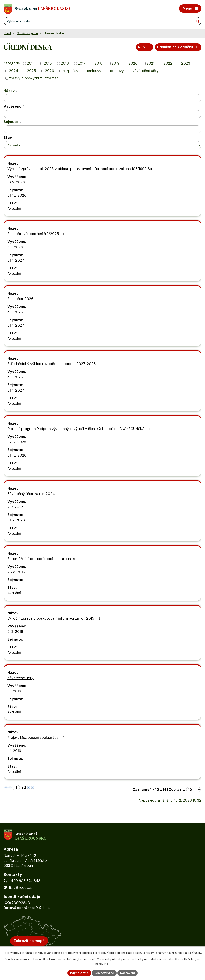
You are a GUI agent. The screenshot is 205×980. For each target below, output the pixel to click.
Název (9, 91)
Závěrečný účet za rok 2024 (35, 494)
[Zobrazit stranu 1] (16, 788)
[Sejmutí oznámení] (102, 130)
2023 (186, 64)
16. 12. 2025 (17, 442)
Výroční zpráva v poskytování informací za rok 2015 (55, 619)
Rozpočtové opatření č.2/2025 (37, 234)
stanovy (117, 71)
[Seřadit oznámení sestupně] (17, 92)
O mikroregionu (27, 33)
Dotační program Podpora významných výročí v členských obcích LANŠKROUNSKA (80, 429)
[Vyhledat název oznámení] (102, 98)
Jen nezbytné (104, 973)
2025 (32, 71)
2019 (115, 64)
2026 (50, 71)
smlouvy (94, 71)
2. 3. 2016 (15, 632)
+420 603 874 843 (25, 882)
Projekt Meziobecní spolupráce (37, 738)
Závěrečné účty (24, 678)
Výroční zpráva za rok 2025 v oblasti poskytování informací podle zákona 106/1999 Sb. (84, 169)
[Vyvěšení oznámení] (102, 115)
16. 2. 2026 (16, 182)
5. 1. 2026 (15, 247)
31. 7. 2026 (16, 520)
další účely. (195, 953)
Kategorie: (12, 64)
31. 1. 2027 (16, 261)
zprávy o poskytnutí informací (34, 78)
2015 (48, 64)
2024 (14, 71)
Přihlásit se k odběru (178, 47)
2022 (168, 64)
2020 (133, 64)
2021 (150, 64)
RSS (144, 47)
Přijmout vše (79, 973)
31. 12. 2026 (17, 196)
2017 (82, 64)
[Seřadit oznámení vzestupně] (17, 90)
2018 (98, 64)
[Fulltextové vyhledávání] (102, 21)
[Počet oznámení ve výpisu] (193, 790)
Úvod (7, 33)
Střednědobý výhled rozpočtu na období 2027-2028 (55, 364)
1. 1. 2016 (14, 691)
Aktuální (14, 209)
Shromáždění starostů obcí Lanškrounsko (46, 559)
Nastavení (128, 973)
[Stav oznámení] (102, 146)
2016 (65, 64)
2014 (31, 64)
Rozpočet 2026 (24, 299)
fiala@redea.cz (21, 889)
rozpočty (71, 71)
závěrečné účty (146, 71)
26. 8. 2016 (16, 572)
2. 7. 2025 (16, 507)
